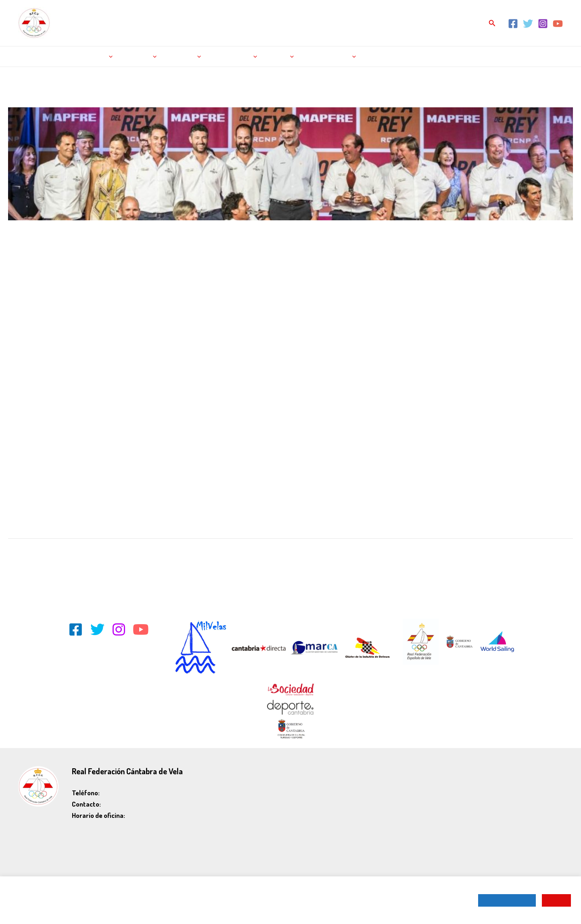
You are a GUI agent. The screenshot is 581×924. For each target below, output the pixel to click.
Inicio (31, 56)
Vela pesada (162, 260)
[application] (108, 56)
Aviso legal (549, 772)
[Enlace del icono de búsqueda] (492, 23)
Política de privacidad (536, 783)
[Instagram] (543, 24)
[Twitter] (528, 24)
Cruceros (69, 260)
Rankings (140, 56)
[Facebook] (513, 24)
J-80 (109, 260)
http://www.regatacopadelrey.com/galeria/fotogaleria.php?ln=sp (93, 452)
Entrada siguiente (545, 558)
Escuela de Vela (329, 56)
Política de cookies (539, 794)
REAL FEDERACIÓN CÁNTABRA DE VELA (149, 19)
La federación (233, 56)
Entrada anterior (34, 558)
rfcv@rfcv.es (118, 804)
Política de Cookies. (135, 907)
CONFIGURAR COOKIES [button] (507, 900)
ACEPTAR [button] (556, 900)
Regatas (97, 56)
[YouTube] (558, 24)
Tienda (280, 56)
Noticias (60, 56)
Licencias (183, 56)
